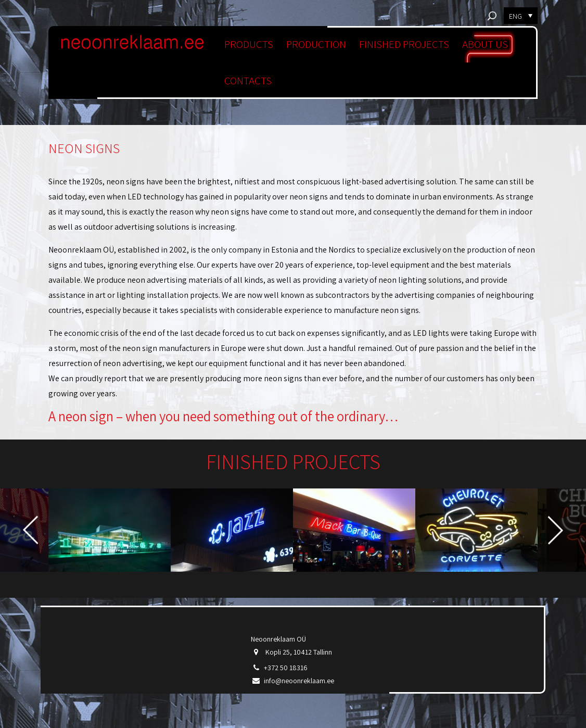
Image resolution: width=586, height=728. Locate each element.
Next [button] (556, 530)
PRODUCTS (249, 44)
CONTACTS (248, 80)
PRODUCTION (316, 44)
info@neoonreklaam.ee (299, 681)
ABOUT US (485, 44)
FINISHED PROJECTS (404, 44)
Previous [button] (30, 530)
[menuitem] (521, 16)
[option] (110, 530)
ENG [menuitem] (515, 16)
